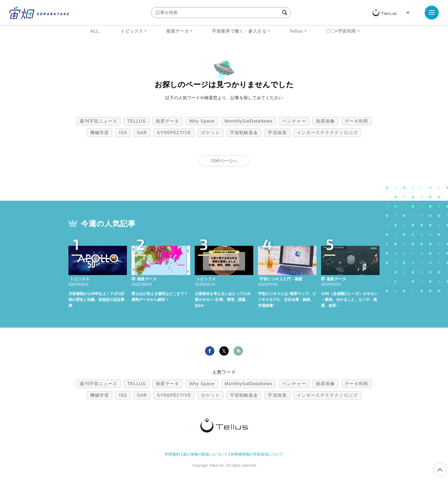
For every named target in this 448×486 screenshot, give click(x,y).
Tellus (296, 31)
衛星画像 (325, 121)
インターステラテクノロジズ (327, 133)
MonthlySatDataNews (249, 121)
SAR (142, 133)
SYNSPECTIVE (174, 133)
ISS (123, 133)
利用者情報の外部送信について (257, 453)
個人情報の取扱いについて (205, 453)
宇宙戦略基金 (244, 133)
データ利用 (357, 121)
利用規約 (172, 453)
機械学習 (100, 133)
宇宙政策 (277, 133)
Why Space (202, 121)
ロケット (210, 133)
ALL (95, 31)
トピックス (132, 31)
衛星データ (177, 31)
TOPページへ (224, 161)
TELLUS (137, 121)
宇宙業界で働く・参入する (239, 31)
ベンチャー (294, 121)
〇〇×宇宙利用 (341, 31)
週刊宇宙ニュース (98, 121)
